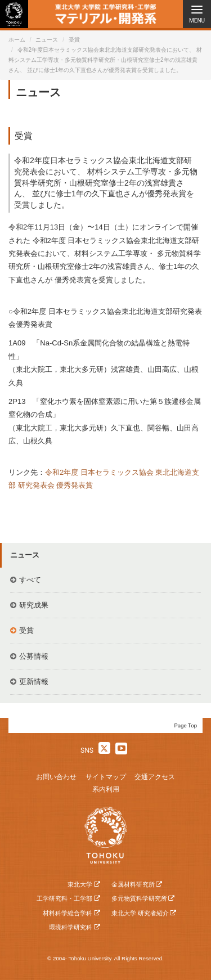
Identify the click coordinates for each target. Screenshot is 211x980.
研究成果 (34, 605)
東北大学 (80, 884)
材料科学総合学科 (68, 913)
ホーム (17, 40)
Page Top (186, 725)
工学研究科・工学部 (64, 898)
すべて (30, 580)
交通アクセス (155, 777)
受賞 (74, 40)
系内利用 (106, 789)
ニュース (47, 40)
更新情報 (34, 682)
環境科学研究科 (71, 927)
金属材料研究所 (133, 884)
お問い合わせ (56, 777)
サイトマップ (106, 777)
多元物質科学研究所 (139, 898)
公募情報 (34, 656)
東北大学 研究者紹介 (140, 913)
